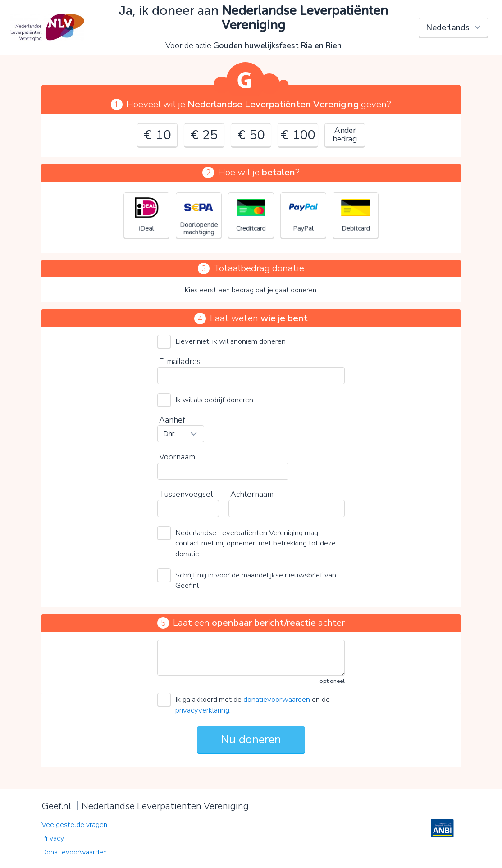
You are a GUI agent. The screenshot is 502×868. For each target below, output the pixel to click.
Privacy (53, 838)
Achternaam (252, 494)
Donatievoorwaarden (74, 852)
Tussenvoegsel (186, 494)
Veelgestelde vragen (74, 825)
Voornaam (177, 457)
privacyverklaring (202, 710)
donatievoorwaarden (277, 699)
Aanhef (172, 420)
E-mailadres (180, 361)
